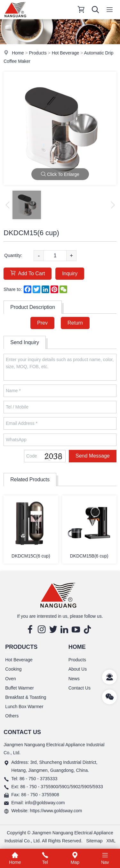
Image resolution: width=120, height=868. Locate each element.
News (74, 679)
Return (75, 323)
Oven (10, 679)
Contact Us (80, 688)
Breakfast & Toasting (26, 697)
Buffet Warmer (19, 688)
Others (12, 716)
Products (38, 53)
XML (111, 841)
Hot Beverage (66, 53)
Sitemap (94, 841)
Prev (42, 323)
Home (18, 53)
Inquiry (70, 273)
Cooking (13, 669)
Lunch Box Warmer (24, 707)
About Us (78, 669)
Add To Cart (28, 273)
